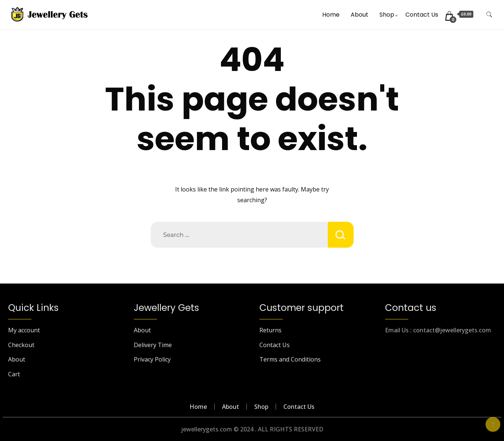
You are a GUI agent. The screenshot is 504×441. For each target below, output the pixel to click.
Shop (387, 15)
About (360, 15)
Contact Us (422, 15)
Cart (14, 374)
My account (24, 330)
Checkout (21, 345)
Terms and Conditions (290, 359)
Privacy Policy (152, 359)
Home (331, 15)
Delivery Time (153, 345)
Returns (270, 330)
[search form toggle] (489, 15)
